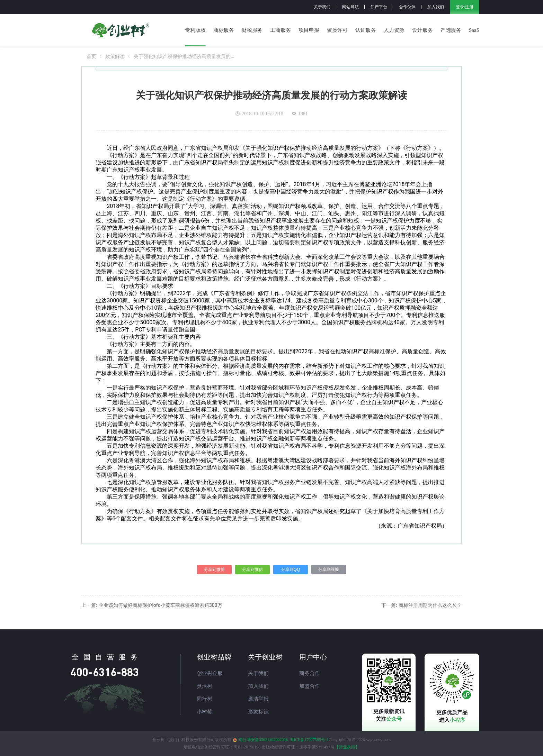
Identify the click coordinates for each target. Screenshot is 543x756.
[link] (91, 56)
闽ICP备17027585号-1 (309, 740)
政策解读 (115, 56)
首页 (91, 56)
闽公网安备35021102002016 (263, 740)
